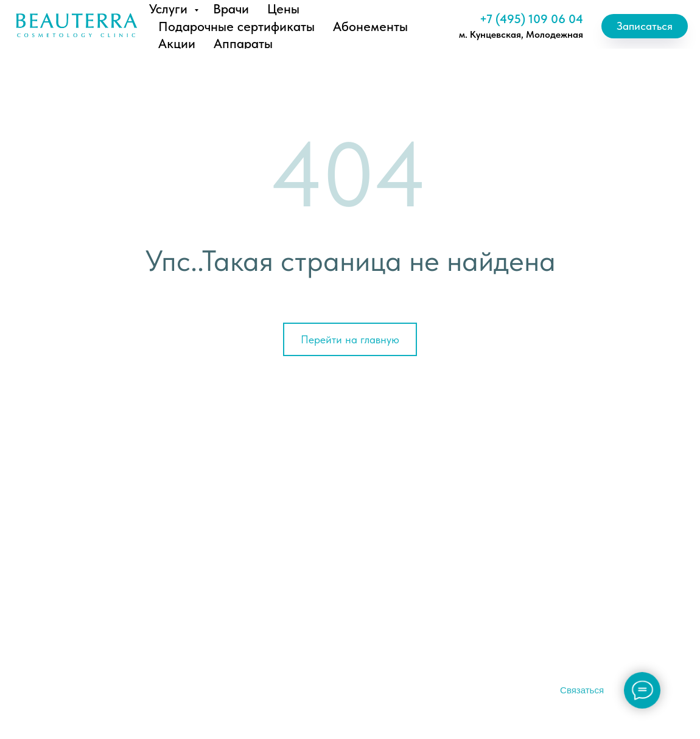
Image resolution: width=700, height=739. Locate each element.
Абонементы (370, 26)
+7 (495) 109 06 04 (531, 19)
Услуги (170, 9)
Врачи (231, 9)
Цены (283, 9)
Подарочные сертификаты (236, 26)
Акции (177, 43)
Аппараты (243, 43)
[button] (645, 26)
